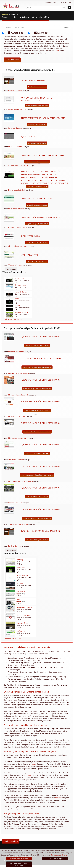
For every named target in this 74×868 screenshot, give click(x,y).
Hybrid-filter (21, 568)
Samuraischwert (21, 292)
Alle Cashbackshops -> (13, 638)
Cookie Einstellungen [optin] (55, 859)
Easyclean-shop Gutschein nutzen (37, 224)
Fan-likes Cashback (15, 546)
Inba (18, 600)
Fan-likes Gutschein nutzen (37, 87)
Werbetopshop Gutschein (18, 109)
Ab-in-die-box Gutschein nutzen (37, 243)
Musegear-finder (22, 623)
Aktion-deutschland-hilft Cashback (21, 481)
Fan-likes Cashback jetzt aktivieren (37, 540)
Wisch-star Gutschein (16, 265)
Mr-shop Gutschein (15, 147)
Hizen (17, 299)
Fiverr (57, 51)
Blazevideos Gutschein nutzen (37, 205)
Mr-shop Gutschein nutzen (37, 143)
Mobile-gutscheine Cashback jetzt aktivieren (37, 367)
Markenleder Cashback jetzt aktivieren (37, 410)
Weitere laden (11, 269)
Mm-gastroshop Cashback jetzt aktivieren (37, 432)
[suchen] (63, 7)
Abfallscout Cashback (16, 460)
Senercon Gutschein (16, 128)
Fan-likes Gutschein (15, 91)
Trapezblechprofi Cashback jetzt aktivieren (37, 518)
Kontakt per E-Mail (50, 3)
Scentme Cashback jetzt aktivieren (37, 497)
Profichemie (21, 631)
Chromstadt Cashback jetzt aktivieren (37, 345)
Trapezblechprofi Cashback (18, 524)
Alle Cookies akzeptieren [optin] (19, 859)
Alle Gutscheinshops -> (14, 319)
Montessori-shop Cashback (18, 395)
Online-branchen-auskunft (26, 607)
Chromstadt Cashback (16, 352)
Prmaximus (21, 592)
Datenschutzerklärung (59, 855)
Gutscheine (13, 33)
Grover (28, 775)
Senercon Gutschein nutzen (37, 124)
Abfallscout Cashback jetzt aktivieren (37, 453)
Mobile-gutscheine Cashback (19, 373)
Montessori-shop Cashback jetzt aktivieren (37, 389)
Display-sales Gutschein (17, 190)
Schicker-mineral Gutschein (18, 166)
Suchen (66, 28)
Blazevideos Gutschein (16, 209)
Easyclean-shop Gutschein (18, 227)
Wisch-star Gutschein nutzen (37, 261)
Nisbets (34, 764)
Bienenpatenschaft (21, 312)
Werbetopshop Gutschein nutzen (37, 106)
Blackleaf (18, 306)
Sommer (58, 798)
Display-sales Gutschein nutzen (37, 186)
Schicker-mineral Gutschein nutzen (37, 162)
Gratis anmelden (12, 60)
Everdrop (20, 560)
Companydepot (20, 285)
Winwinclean (19, 278)
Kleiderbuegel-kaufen (24, 615)
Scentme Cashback (15, 503)
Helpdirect (20, 584)
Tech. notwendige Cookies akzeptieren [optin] (19, 864)
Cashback (40, 33)
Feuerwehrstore (22, 576)
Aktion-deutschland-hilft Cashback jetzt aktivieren (37, 475)
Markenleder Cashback (17, 416)
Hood (33, 786)
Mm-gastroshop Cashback (18, 438)
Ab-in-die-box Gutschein (17, 246)
